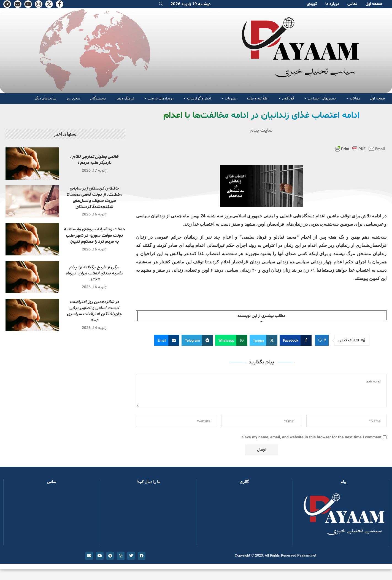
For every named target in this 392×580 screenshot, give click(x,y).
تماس (352, 4)
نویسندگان (98, 98)
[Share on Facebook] (296, 340)
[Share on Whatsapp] (231, 340)
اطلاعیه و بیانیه (258, 98)
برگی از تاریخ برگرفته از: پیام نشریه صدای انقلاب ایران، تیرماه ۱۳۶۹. (94, 273)
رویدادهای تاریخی (161, 98)
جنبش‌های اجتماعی (322, 98)
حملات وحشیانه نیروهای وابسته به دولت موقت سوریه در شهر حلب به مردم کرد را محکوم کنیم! (94, 235)
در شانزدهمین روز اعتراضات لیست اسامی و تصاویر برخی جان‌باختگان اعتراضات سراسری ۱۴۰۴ (94, 311)
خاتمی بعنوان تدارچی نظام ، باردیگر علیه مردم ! (94, 160)
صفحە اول (374, 4)
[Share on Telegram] (197, 340)
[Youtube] (28, 4)
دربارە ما (332, 4)
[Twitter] (49, 4)
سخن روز (73, 98)
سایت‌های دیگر (45, 98)
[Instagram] (39, 4)
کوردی (312, 4)
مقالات (355, 98)
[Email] (18, 4)
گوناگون (288, 98)
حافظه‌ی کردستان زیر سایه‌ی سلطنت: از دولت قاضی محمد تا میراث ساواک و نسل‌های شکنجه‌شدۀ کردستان (94, 198)
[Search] (161, 4)
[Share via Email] (167, 340)
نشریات (231, 98)
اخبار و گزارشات (199, 98)
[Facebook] (60, 4)
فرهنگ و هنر (125, 98)
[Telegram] (7, 4)
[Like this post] (320, 341)
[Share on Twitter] (263, 340)
